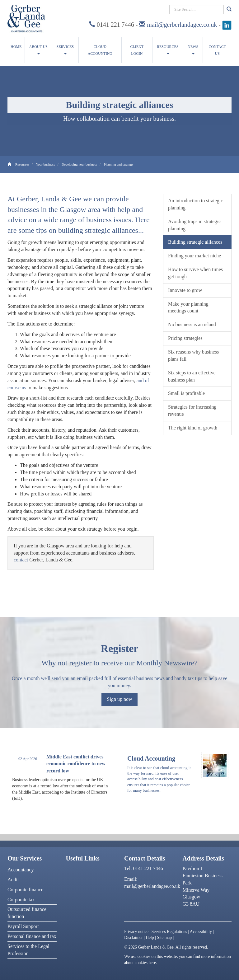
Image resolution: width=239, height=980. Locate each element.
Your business (45, 164)
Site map (164, 938)
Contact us (217, 50)
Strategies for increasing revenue (192, 410)
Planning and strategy (119, 164)
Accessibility (201, 932)
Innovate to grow (185, 290)
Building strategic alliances (195, 242)
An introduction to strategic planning (195, 204)
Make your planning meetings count (188, 307)
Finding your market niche (194, 256)
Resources (168, 49)
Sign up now (120, 699)
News (193, 49)
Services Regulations (169, 932)
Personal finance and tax (32, 936)
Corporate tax (21, 900)
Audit (13, 880)
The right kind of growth (193, 428)
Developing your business (79, 164)
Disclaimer (134, 938)
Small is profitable (186, 393)
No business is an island (192, 324)
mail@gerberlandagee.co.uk (182, 25)
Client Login (137, 50)
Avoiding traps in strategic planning (194, 225)
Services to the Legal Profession (28, 950)
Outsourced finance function (27, 913)
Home (16, 47)
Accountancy (21, 870)
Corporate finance (25, 890)
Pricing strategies (185, 338)
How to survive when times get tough (195, 273)
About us (38, 49)
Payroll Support (23, 926)
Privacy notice (136, 932)
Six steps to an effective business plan (192, 376)
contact (21, 560)
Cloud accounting (100, 50)
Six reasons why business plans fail (193, 355)
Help (150, 938)
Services (65, 49)
